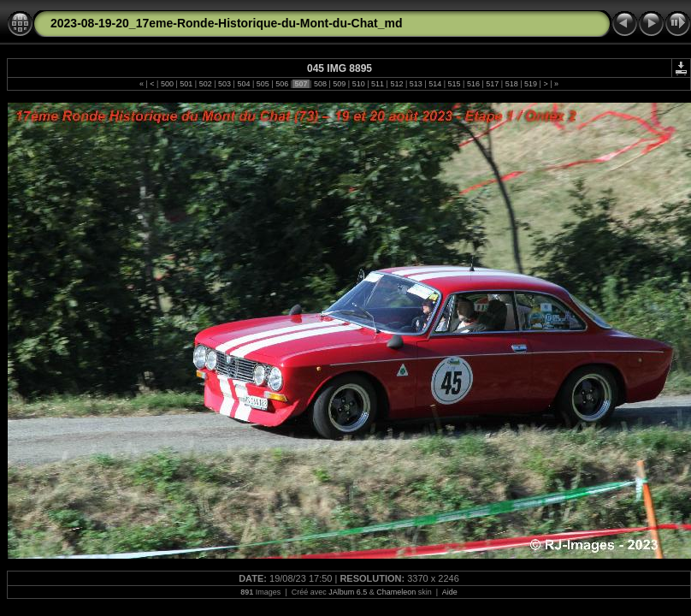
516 (473, 84)
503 (225, 84)
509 (340, 84)
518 (511, 84)
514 (435, 84)
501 (186, 84)
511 (378, 84)
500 (167, 84)
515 (454, 84)
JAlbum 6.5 (348, 592)
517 (493, 84)
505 (263, 84)
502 (205, 84)
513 (416, 84)
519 (531, 84)
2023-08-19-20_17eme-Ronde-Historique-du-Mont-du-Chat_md (227, 23)
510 (358, 84)
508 (320, 84)
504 (244, 84)
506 (282, 84)
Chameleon (396, 592)
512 (397, 84)
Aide (450, 592)
